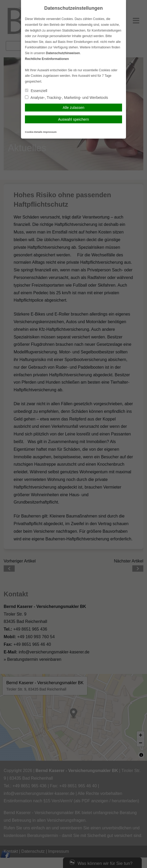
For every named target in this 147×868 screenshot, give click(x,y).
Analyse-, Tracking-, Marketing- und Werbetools (67, 98)
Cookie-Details (34, 132)
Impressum (50, 132)
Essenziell (36, 91)
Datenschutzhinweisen (63, 53)
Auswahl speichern (73, 119)
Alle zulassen (74, 108)
